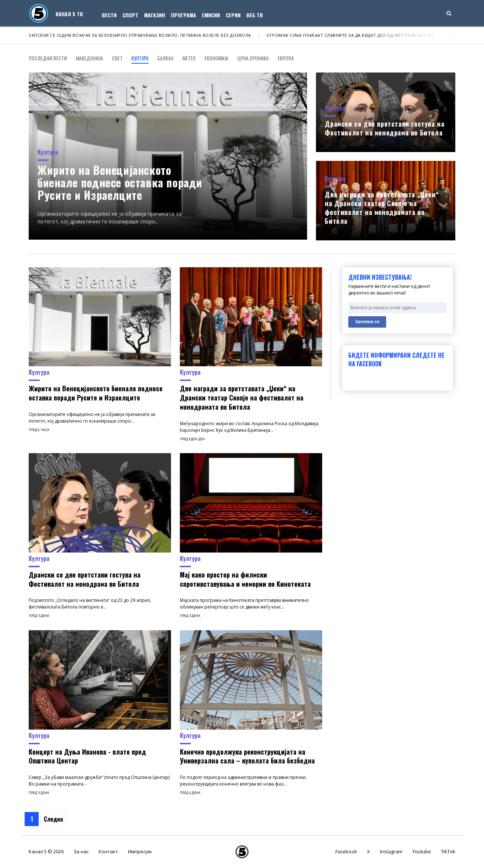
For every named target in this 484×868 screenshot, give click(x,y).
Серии (233, 15)
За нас (81, 851)
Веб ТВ (255, 15)
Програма (184, 15)
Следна (53, 819)
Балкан (166, 58)
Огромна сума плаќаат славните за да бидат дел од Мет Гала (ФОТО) (350, 35)
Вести (109, 15)
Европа (286, 58)
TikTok (448, 851)
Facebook (346, 851)
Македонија (89, 58)
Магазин (155, 15)
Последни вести (48, 58)
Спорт (130, 15)
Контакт (108, 851)
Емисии (211, 15)
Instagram (391, 851)
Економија (216, 58)
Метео (189, 58)
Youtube (422, 851)
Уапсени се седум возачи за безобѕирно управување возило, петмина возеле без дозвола (140, 35)
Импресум (140, 851)
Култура (140, 58)
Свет (117, 58)
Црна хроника (253, 58)
